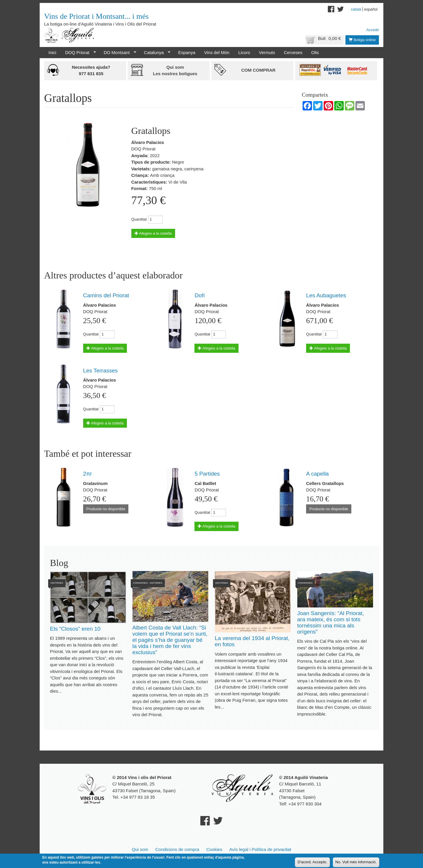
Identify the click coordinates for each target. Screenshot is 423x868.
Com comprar (258, 70)
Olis (315, 52)
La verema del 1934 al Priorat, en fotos (252, 641)
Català (356, 9)
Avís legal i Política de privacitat (260, 849)
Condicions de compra (177, 849)
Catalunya (155, 53)
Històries (57, 583)
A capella (317, 474)
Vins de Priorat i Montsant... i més (96, 16)
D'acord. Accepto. (312, 862)
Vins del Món (217, 52)
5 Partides (207, 474)
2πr (88, 474)
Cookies (214, 849)
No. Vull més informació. (356, 862)
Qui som (140, 849)
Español (371, 9)
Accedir (373, 30)
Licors (244, 52)
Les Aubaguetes (326, 295)
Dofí (200, 295)
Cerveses (293, 52)
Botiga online (362, 40)
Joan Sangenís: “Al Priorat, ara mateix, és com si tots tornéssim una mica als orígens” (331, 622)
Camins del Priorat (106, 295)
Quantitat (139, 219)
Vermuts (267, 52)
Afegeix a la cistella (153, 233)
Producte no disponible (106, 509)
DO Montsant (118, 53)
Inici (52, 52)
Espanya (187, 52)
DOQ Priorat (78, 53)
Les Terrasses (100, 371)
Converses (140, 583)
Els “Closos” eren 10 (75, 629)
